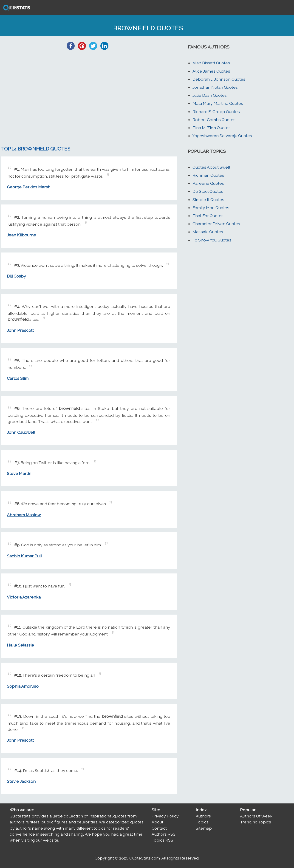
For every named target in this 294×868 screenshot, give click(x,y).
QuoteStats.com (145, 858)
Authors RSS (164, 834)
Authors (203, 816)
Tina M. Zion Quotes (212, 128)
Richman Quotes (208, 175)
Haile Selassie (20, 645)
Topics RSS (162, 840)
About (157, 822)
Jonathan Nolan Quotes (215, 87)
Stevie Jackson (21, 781)
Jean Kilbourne (21, 235)
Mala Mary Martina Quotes (218, 103)
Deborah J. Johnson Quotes (219, 79)
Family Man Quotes (211, 208)
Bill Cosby (16, 276)
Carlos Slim (18, 378)
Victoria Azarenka (24, 597)
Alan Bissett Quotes (211, 63)
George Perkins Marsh (29, 187)
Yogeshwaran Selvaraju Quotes (222, 136)
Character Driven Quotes (216, 224)
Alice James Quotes (211, 71)
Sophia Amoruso (23, 686)
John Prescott (20, 330)
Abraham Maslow (24, 515)
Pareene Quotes (208, 183)
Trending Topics (256, 822)
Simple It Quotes (208, 200)
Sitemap (204, 828)
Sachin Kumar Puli (24, 556)
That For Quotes (208, 216)
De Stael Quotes (208, 191)
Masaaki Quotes (208, 232)
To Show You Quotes (212, 240)
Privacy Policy (165, 816)
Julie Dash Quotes (210, 95)
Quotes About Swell (211, 167)
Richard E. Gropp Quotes (216, 112)
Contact (159, 828)
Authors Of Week (256, 816)
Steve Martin (19, 473)
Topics (202, 822)
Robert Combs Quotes (214, 120)
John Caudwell (21, 432)
